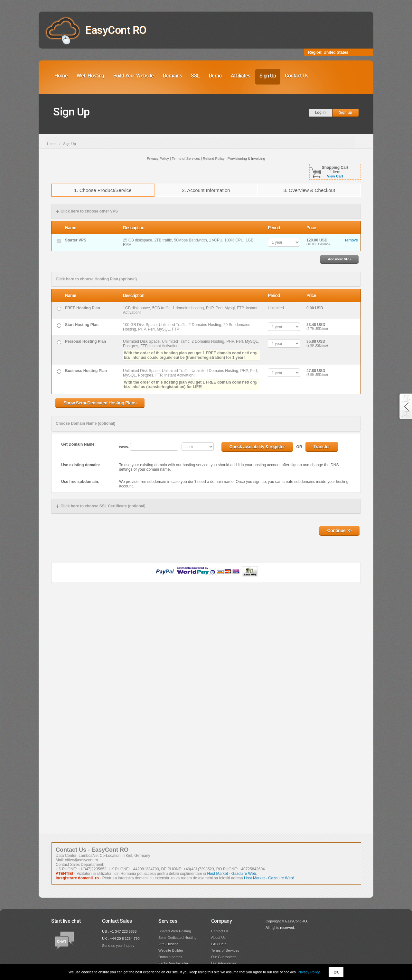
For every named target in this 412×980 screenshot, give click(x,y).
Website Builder (171, 950)
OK (336, 972)
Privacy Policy (309, 972)
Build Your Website (134, 76)
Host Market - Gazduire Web (231, 874)
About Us (218, 938)
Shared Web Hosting (175, 931)
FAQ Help (219, 944)
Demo (215, 76)
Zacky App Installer (173, 963)
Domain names (170, 957)
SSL (195, 76)
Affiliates (241, 76)
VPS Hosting (168, 944)
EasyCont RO (116, 30)
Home (61, 76)
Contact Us (296, 76)
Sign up (346, 113)
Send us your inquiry (118, 946)
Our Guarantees (224, 957)
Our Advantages (224, 963)
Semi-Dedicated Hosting (178, 938)
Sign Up (268, 76)
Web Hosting (90, 76)
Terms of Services (225, 950)
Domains (173, 76)
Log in (320, 113)
